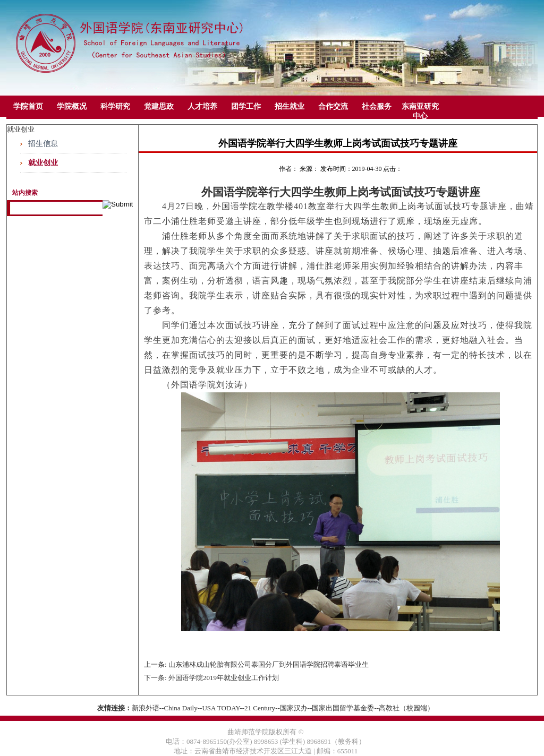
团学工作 (246, 106)
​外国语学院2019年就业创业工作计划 (224, 678)
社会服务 (377, 106)
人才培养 (202, 106)
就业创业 (43, 163)
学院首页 (28, 106)
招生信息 (43, 144)
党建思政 (159, 106)
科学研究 (115, 106)
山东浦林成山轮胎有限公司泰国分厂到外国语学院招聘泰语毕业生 (269, 664)
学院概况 (72, 106)
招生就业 (290, 106)
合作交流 (333, 106)
